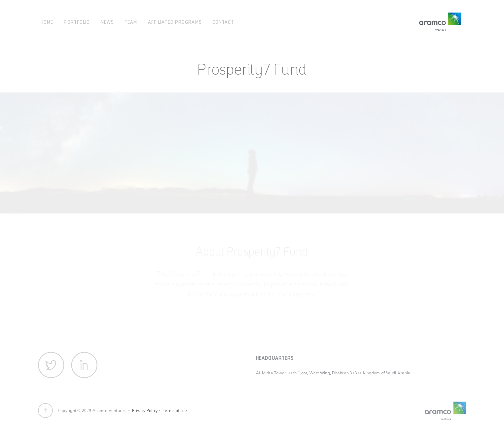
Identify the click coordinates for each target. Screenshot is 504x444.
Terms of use (175, 411)
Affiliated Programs (175, 22)
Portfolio (77, 22)
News (107, 22)
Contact (223, 22)
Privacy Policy (145, 411)
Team (131, 22)
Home (47, 22)
